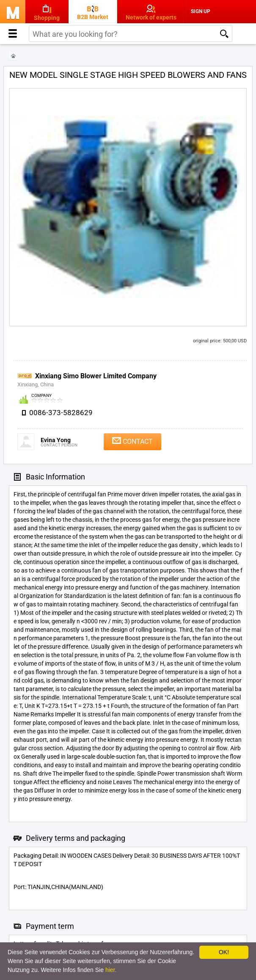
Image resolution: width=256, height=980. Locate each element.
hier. (111, 970)
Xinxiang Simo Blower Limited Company (96, 376)
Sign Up (201, 11)
